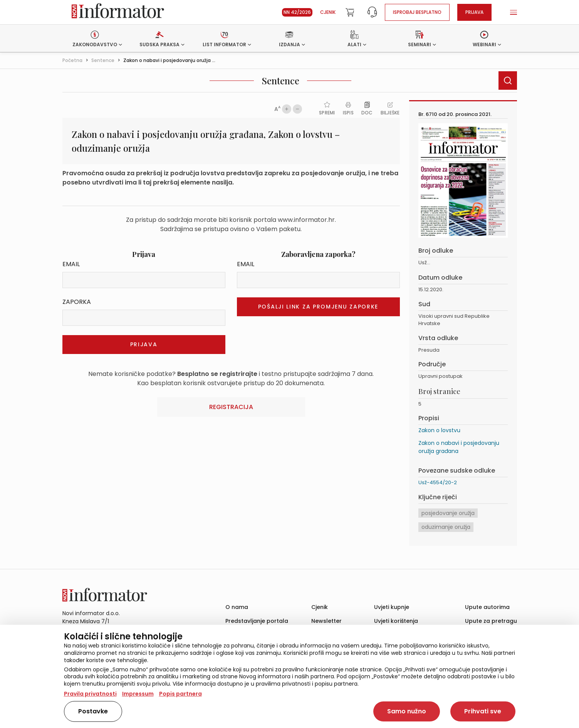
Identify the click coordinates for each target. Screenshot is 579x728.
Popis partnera (180, 694)
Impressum (138, 694)
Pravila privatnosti (90, 694)
